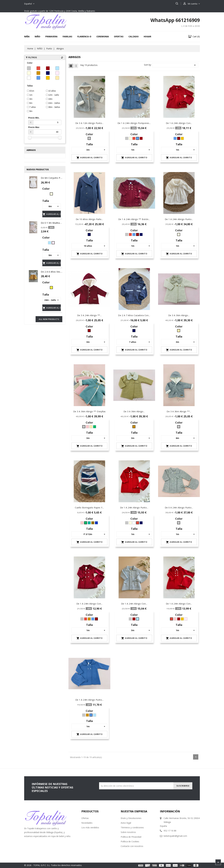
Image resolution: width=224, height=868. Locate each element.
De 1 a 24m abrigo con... (179, 123)
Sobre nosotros (128, 832)
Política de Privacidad (131, 837)
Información (170, 811)
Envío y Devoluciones (131, 818)
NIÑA (27, 36)
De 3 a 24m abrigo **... (89, 315)
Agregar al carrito (52, 214)
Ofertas (85, 818)
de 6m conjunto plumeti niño (57, 178)
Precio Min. (45, 121)
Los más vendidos (90, 827)
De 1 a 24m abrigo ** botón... (134, 219)
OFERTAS (119, 36)
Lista (76, 66)
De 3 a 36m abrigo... (179, 315)
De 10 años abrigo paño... (89, 219)
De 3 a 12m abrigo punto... (89, 123)
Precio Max (45, 130)
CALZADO (134, 36)
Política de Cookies (130, 841)
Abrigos (31, 150)
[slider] (30, 137)
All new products (49, 319)
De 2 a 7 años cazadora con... (134, 315)
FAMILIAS (67, 36)
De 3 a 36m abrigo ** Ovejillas (89, 411)
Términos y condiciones (132, 827)
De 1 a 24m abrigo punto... (179, 219)
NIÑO (37, 36)
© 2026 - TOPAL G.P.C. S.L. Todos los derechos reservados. (53, 865)
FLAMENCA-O (84, 36)
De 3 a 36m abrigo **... (179, 411)
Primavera (51, 36)
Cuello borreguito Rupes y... (89, 508)
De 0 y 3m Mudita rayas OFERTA (58, 223)
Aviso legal (126, 823)
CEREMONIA (103, 36)
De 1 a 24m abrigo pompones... (134, 123)
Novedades (87, 823)
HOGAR (147, 36)
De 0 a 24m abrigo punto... (179, 508)
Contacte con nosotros (132, 846)
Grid (71, 66)
